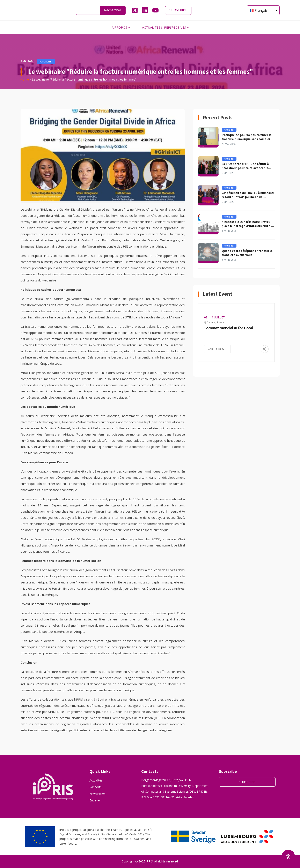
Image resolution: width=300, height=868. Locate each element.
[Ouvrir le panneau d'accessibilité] (288, 856)
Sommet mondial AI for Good (229, 328)
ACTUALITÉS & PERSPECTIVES (164, 27)
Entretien (95, 800)
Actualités (96, 780)
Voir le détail (217, 349)
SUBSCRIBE (178, 10)
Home (25, 79)
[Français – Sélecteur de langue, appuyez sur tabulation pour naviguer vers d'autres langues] (263, 10)
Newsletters (97, 794)
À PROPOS (119, 27)
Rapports (96, 787)
